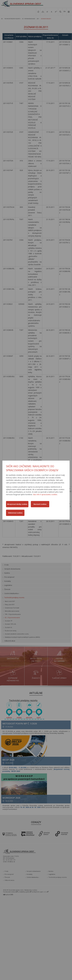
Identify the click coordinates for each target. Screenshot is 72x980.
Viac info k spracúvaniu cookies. (45, 494)
